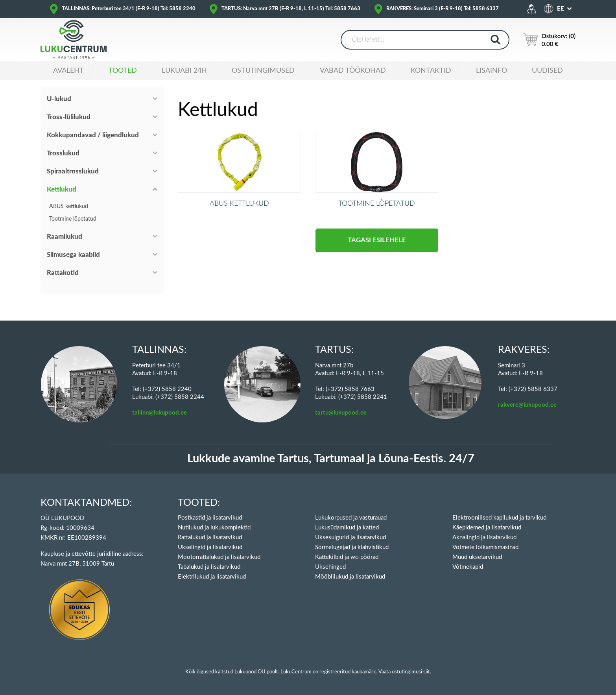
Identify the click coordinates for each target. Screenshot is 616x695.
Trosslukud (63, 153)
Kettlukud (62, 189)
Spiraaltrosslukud (73, 171)
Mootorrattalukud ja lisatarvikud (219, 557)
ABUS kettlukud (69, 206)
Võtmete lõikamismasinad (485, 547)
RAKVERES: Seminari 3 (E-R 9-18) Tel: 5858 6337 (443, 9)
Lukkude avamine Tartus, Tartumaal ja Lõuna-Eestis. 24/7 (331, 459)
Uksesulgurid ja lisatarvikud (350, 537)
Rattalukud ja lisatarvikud (210, 537)
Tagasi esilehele (377, 253)
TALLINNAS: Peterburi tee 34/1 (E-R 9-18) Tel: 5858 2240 (129, 9)
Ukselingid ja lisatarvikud (210, 547)
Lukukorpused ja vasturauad (351, 518)
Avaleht (68, 71)
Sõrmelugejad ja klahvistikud (352, 547)
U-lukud (59, 99)
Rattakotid (63, 273)
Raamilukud (65, 237)
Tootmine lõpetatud (73, 219)
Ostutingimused (263, 71)
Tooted (123, 71)
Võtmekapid (468, 567)
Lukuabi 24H (184, 71)
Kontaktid (431, 71)
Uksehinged (330, 567)
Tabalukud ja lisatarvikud (209, 567)
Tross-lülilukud (69, 117)
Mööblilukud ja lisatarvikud (350, 577)
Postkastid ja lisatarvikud (210, 518)
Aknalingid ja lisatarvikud (484, 537)
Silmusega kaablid (73, 255)
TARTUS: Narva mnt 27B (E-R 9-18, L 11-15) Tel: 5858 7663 (291, 9)
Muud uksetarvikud (477, 557)
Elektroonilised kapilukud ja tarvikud (499, 518)
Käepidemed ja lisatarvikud (487, 528)
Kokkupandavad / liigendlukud (93, 135)
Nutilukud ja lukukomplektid (214, 528)
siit (427, 672)
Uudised (547, 71)
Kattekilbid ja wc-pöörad (347, 557)
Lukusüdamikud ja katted (347, 528)
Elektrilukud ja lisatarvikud (212, 577)
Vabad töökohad (353, 71)
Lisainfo (492, 71)
